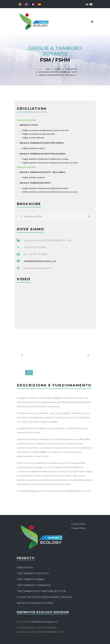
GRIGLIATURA (71, 69)
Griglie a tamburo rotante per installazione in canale (45, 159)
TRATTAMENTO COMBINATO (34, 585)
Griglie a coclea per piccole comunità (38, 134)
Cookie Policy (78, 524)
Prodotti (58, 69)
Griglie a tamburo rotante (33, 148)
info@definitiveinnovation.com (40, 261)
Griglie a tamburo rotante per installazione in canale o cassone (50, 163)
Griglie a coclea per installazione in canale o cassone (45, 130)
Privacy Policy (78, 528)
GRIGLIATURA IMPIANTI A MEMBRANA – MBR (57, 72)
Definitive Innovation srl (44, 622)
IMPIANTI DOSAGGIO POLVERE (35, 603)
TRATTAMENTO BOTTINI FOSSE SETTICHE (41, 591)
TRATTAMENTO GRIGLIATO (33, 573)
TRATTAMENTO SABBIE (30, 579)
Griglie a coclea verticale (33, 138)
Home (48, 69)
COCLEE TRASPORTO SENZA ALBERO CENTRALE (45, 597)
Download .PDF (55, 216)
